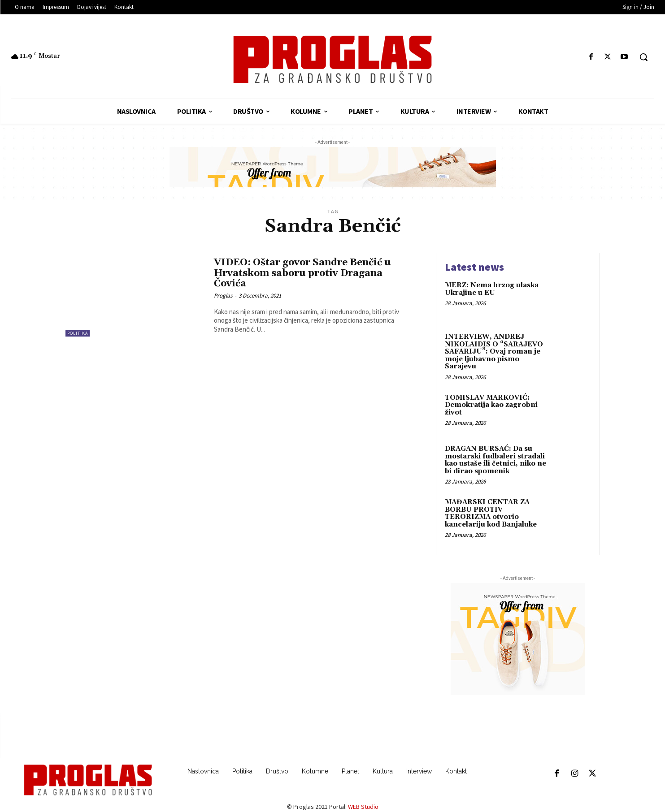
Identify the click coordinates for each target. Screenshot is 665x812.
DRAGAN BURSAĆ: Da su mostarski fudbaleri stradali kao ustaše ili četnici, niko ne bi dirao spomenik (495, 460)
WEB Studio (363, 807)
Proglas (223, 296)
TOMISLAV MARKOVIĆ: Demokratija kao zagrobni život (491, 405)
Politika (78, 333)
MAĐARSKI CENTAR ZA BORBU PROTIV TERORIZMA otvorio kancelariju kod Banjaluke (491, 513)
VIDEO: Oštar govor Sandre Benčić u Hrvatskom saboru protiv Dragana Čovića (302, 273)
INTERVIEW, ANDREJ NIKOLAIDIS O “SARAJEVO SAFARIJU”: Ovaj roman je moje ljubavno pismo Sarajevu (494, 352)
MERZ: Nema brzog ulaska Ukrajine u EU (492, 289)
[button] (643, 57)
